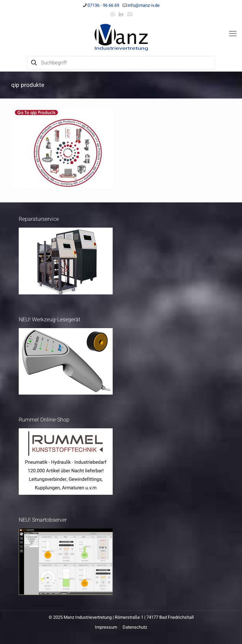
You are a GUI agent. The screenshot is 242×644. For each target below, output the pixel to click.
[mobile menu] (233, 34)
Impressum (106, 627)
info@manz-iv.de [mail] (144, 5)
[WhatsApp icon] (113, 14)
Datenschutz (135, 627)
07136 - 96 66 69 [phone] (103, 5)
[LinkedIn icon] (121, 14)
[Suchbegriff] (121, 63)
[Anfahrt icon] (130, 14)
